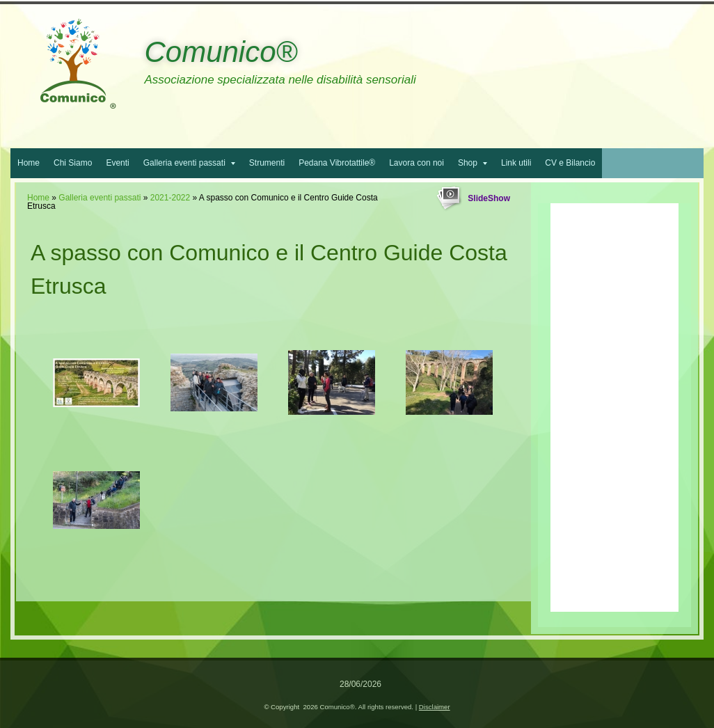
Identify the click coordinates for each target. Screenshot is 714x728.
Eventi (117, 163)
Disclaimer (435, 707)
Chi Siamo (73, 163)
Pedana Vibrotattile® (337, 163)
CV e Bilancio (570, 163)
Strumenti (267, 163)
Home (29, 163)
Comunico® (221, 52)
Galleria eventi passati (189, 163)
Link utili (516, 163)
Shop (473, 163)
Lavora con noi (416, 163)
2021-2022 (170, 198)
